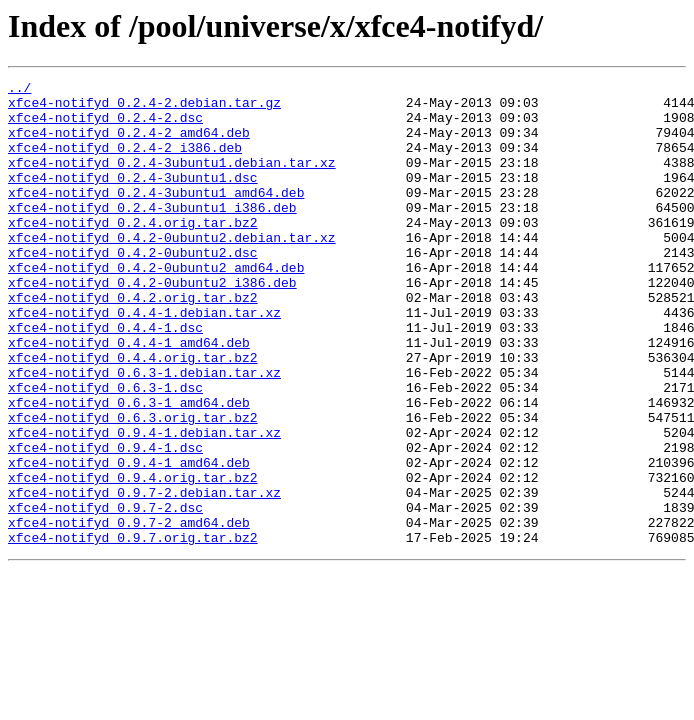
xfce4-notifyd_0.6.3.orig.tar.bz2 (133, 486)
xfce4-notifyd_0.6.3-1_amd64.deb (129, 468)
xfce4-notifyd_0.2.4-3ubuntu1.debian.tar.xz (172, 180)
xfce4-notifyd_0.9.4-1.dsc (105, 522)
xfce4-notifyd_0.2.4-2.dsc (105, 126)
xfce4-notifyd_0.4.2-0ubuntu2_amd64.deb (156, 306)
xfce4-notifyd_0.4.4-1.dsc (105, 378)
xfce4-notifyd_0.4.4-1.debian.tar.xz (144, 360)
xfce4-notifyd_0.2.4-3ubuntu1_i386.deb (152, 234)
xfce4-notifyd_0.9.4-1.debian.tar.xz (144, 504)
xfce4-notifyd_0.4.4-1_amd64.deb (129, 396)
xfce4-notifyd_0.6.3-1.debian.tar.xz (144, 432)
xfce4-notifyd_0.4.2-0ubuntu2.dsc (133, 288)
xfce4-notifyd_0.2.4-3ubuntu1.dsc (133, 198)
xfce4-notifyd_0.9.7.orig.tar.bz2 (133, 630)
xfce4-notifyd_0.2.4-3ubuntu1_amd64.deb (156, 216)
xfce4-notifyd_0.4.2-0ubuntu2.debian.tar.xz (172, 270)
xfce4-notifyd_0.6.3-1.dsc (105, 450)
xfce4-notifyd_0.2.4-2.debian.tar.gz (144, 108)
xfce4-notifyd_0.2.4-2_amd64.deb (129, 144)
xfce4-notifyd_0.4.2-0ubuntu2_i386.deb (152, 324)
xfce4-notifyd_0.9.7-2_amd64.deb (129, 612)
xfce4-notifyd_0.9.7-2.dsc (105, 594)
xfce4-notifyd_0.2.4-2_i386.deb (125, 162)
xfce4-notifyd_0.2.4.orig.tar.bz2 (133, 252)
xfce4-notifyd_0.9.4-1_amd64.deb (129, 540)
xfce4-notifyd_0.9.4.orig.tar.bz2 (133, 558)
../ (19, 90)
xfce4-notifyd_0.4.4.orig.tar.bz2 (133, 414)
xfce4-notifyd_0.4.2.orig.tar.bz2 (133, 342)
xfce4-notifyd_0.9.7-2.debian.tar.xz (144, 576)
